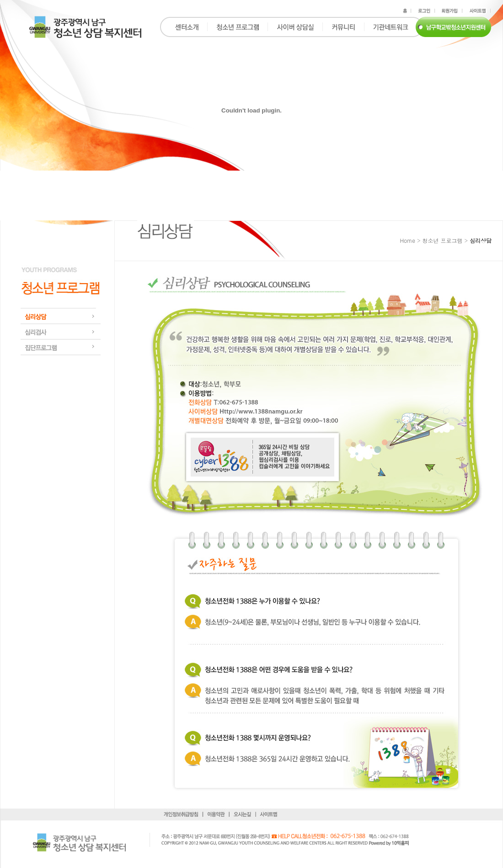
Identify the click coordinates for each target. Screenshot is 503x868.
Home (407, 240)
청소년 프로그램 (442, 240)
